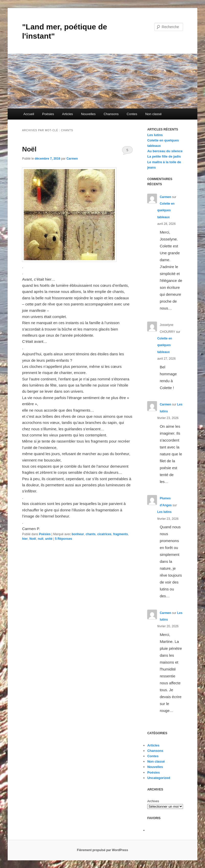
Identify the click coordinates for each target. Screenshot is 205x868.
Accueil (29, 114)
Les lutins (155, 135)
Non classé (153, 114)
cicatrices (104, 534)
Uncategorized (159, 778)
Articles (68, 114)
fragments (120, 534)
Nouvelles (88, 114)
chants (91, 534)
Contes (132, 114)
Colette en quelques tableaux (166, 210)
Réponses (64, 539)
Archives (153, 801)
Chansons (111, 114)
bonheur (78, 534)
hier (25, 539)
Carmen (72, 159)
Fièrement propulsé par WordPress (102, 850)
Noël (29, 149)
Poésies (48, 114)
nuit (41, 539)
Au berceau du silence (165, 151)
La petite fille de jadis (164, 156)
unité (49, 539)
